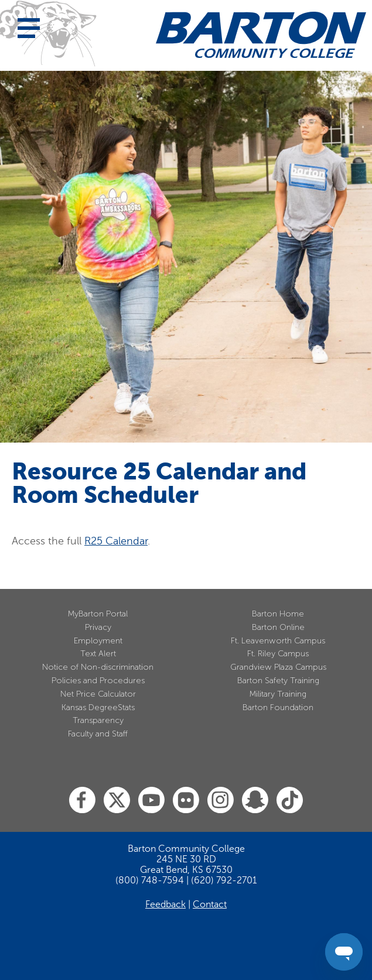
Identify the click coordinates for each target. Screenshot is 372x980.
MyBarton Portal (98, 614)
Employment (98, 641)
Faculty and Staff (98, 734)
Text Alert (98, 654)
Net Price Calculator (98, 694)
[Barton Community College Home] (261, 35)
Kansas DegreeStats (98, 707)
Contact (210, 904)
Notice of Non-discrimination (98, 667)
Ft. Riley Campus (278, 654)
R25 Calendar (116, 541)
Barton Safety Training (278, 681)
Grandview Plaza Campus (278, 667)
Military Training (278, 694)
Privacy (98, 627)
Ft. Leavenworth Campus (278, 641)
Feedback (165, 904)
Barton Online (278, 627)
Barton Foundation (278, 707)
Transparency (98, 720)
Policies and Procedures (98, 681)
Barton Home (278, 614)
